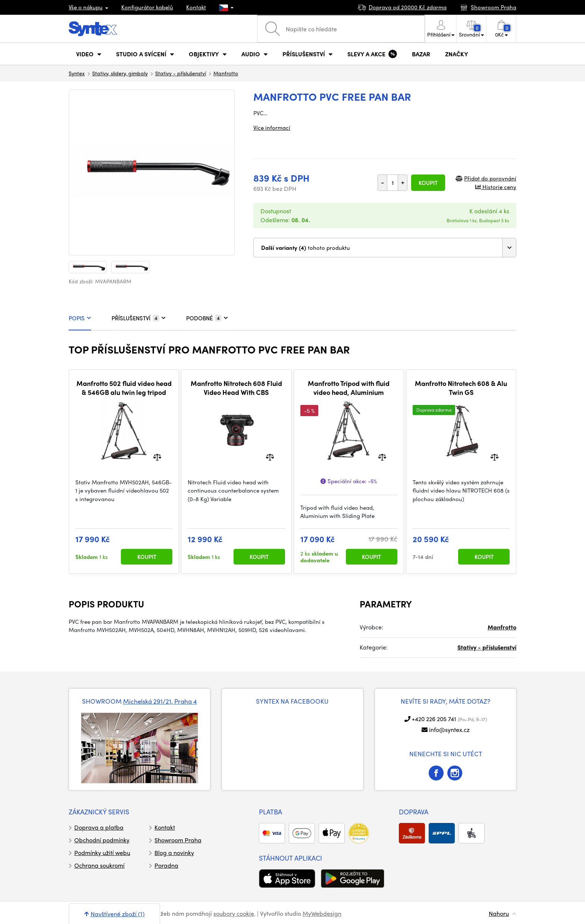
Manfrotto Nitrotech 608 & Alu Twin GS (461, 388)
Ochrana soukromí (99, 865)
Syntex (77, 73)
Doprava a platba (99, 827)
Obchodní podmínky (102, 840)
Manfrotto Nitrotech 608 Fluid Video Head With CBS (236, 388)
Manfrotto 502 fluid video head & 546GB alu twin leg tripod (124, 388)
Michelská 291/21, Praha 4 (160, 701)
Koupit (428, 183)
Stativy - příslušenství (181, 73)
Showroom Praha (178, 840)
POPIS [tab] (80, 318)
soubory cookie (234, 913)
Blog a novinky (174, 853)
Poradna (166, 865)
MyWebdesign (322, 913)
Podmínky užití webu (102, 853)
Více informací (272, 128)
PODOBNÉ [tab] (207, 318)
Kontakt (196, 7)
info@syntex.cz (449, 730)
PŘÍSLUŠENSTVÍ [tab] (139, 318)
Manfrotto (226, 73)
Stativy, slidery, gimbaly (120, 73)
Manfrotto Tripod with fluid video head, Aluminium (349, 388)
